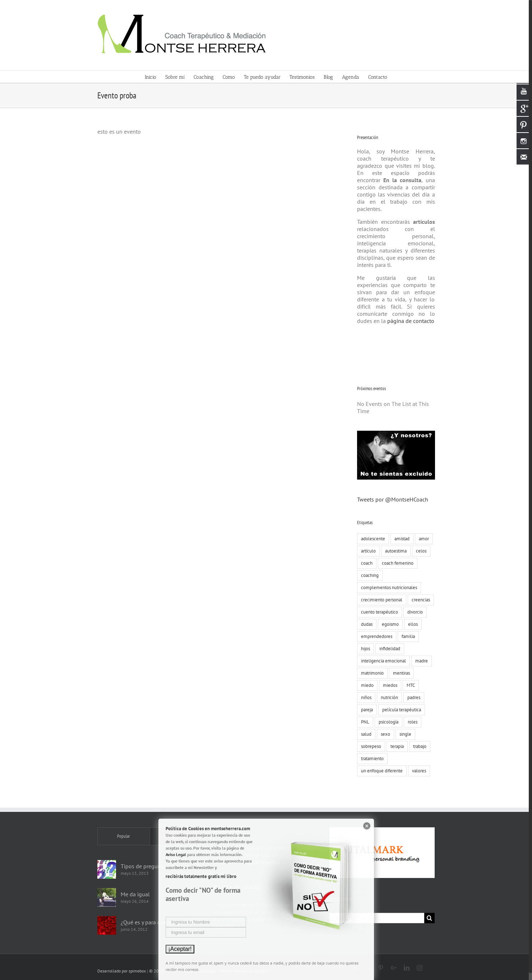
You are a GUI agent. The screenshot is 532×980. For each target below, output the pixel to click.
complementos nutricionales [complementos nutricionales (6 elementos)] (388, 588)
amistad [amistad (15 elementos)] (401, 539)
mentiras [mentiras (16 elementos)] (400, 673)
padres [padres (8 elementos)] (412, 697)
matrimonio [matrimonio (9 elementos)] (371, 673)
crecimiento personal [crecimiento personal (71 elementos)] (380, 600)
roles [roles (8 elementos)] (411, 722)
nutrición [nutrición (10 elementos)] (388, 697)
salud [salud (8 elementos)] (365, 734)
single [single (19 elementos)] (404, 734)
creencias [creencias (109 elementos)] (419, 600)
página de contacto (409, 321)
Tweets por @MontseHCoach (391, 499)
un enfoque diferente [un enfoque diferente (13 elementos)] (380, 771)
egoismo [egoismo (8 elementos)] (389, 624)
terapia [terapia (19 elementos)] (396, 746)
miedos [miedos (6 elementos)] (389, 685)
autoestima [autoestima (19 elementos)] (394, 551)
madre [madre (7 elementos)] (420, 661)
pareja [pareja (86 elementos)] (366, 710)
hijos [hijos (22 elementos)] (364, 649)
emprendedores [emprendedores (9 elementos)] (375, 636)
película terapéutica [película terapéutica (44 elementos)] (400, 710)
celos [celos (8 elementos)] (420, 551)
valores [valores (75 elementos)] (418, 771)
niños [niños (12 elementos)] (365, 697)
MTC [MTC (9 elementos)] (409, 685)
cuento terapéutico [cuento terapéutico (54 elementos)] (378, 612)
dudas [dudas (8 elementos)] (365, 624)
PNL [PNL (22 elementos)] (364, 722)
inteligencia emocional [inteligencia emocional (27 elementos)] (382, 661)
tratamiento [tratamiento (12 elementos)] (371, 759)
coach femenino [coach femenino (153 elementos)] (396, 563)
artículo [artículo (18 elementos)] (367, 551)
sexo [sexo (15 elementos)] (384, 734)
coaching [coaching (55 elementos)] (368, 575)
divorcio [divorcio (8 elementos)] (414, 612)
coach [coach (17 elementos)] (365, 563)
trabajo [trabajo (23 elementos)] (418, 746)
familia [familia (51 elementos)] (407, 636)
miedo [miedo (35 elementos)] (366, 685)
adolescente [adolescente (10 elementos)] (372, 539)
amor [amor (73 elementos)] (422, 539)
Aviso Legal (176, 854)
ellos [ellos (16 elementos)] (411, 624)
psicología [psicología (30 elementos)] (387, 722)
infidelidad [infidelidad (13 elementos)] (388, 649)
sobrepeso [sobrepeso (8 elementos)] (370, 746)
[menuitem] (154, 77)
